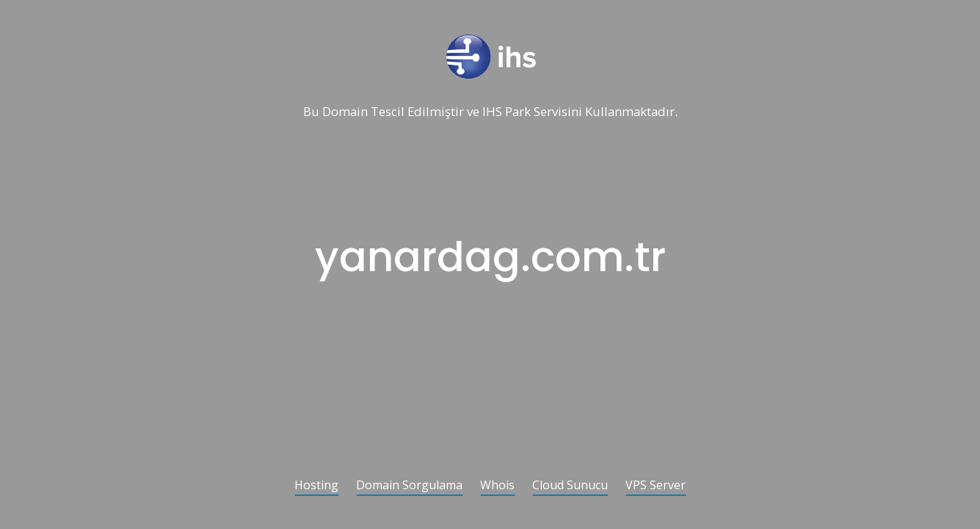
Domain (345, 112)
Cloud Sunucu (570, 486)
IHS (492, 112)
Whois (497, 486)
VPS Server (656, 486)
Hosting (316, 486)
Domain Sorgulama (409, 486)
